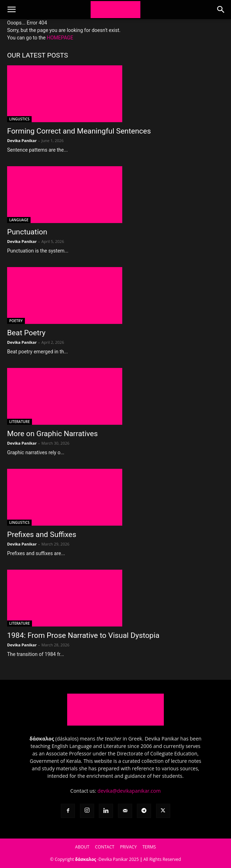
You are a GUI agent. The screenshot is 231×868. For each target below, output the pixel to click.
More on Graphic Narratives (52, 434)
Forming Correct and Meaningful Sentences (79, 131)
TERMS (149, 847)
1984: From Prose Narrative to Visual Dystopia (83, 635)
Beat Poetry (26, 333)
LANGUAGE (19, 220)
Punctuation (27, 232)
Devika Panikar (22, 140)
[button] (11, 10)
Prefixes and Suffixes (42, 535)
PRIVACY (128, 847)
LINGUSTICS (19, 119)
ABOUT (82, 847)
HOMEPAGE (60, 38)
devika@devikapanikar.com (129, 791)
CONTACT (104, 847)
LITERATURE (20, 422)
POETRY (16, 321)
